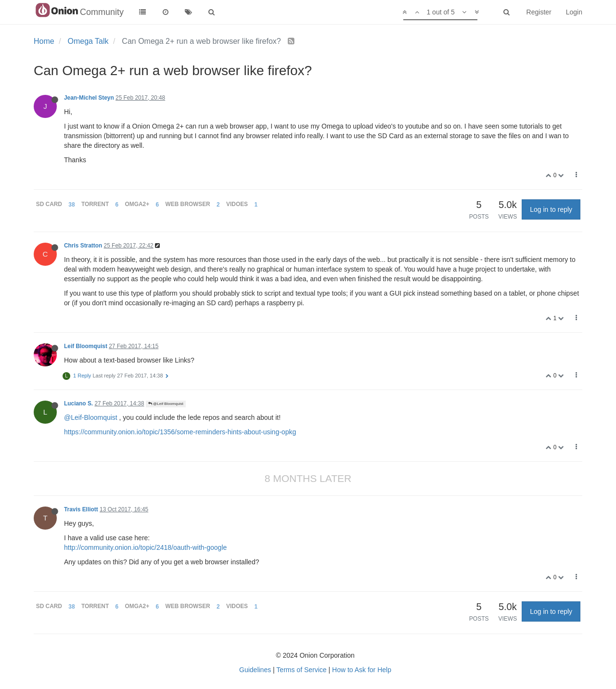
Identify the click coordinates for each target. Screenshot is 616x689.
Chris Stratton (83, 246)
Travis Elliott (81, 509)
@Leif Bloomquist (166, 404)
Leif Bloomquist (86, 346)
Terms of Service (301, 670)
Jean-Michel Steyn (89, 98)
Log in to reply (551, 209)
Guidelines (255, 670)
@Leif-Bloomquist (91, 417)
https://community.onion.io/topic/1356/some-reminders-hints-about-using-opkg (180, 432)
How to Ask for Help (362, 670)
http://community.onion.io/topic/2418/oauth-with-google (145, 547)
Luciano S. (78, 403)
